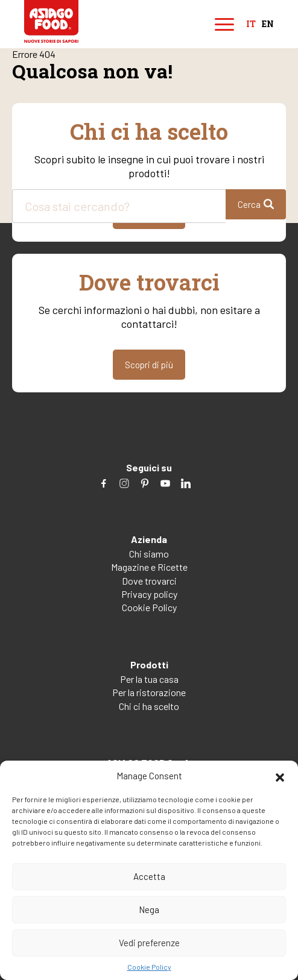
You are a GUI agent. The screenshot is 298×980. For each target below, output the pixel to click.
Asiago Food (51, 21)
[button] (280, 776)
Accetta (149, 876)
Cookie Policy (149, 967)
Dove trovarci (149, 581)
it (251, 24)
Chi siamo (149, 554)
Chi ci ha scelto (149, 706)
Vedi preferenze (149, 943)
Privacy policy (149, 594)
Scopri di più (149, 365)
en (268, 24)
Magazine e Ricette (149, 567)
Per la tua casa (149, 679)
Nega (149, 909)
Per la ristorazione (149, 692)
